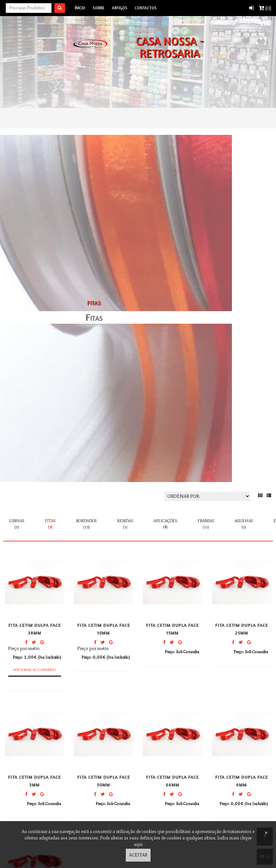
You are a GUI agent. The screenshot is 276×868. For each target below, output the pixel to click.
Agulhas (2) (244, 524)
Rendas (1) (125, 524)
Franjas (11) (206, 524)
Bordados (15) (86, 524)
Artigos (120, 8)
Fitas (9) (50, 524)
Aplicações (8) (165, 524)
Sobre (99, 8)
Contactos (146, 8)
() (265, 8)
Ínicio (80, 8)
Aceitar (138, 855)
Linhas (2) (17, 524)
